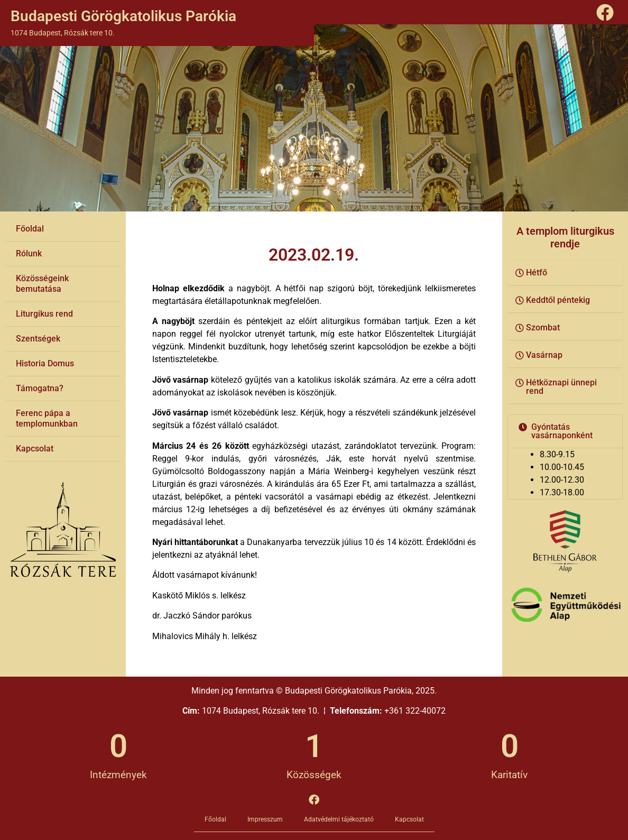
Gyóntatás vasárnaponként (562, 431)
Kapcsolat (35, 449)
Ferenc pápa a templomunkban (47, 418)
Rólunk (29, 253)
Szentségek (38, 339)
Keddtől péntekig (558, 300)
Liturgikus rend (44, 314)
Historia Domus (45, 363)
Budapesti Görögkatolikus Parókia (123, 16)
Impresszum (265, 819)
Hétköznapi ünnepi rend (561, 387)
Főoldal (30, 229)
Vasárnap (544, 355)
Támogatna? (40, 388)
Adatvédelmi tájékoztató (339, 819)
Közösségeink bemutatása (42, 284)
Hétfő (537, 273)
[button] (565, 273)
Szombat (543, 327)
